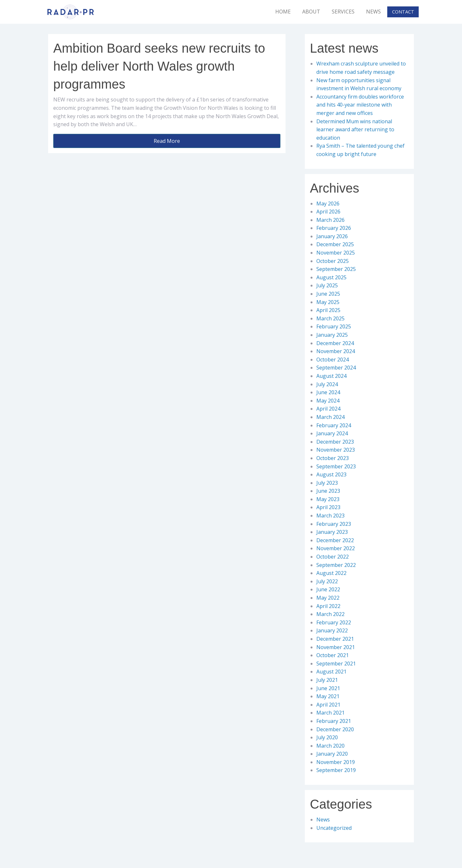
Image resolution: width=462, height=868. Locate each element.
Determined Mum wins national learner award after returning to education (355, 130)
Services (343, 12)
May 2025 (328, 302)
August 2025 (331, 277)
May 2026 (328, 204)
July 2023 (327, 483)
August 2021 (331, 672)
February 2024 (334, 425)
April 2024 (328, 409)
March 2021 (330, 713)
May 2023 (328, 499)
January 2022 (332, 630)
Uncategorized (334, 828)
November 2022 (336, 548)
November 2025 (336, 253)
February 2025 (334, 326)
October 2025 (333, 261)
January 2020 (332, 754)
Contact (403, 12)
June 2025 (328, 294)
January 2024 (332, 433)
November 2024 (336, 351)
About (311, 12)
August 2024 (331, 376)
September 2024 (336, 368)
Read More (167, 141)
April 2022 (328, 606)
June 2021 (328, 688)
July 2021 (327, 680)
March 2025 (330, 318)
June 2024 (328, 392)
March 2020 (330, 746)
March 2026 (330, 220)
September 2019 (336, 770)
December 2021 (335, 639)
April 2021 (328, 705)
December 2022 (335, 540)
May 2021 (328, 696)
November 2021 (336, 647)
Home (283, 12)
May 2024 (328, 401)
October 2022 (333, 557)
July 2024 (327, 384)
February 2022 (334, 622)
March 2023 (330, 516)
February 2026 (334, 228)
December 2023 (335, 442)
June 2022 (328, 589)
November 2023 (336, 450)
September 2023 (336, 466)
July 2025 (327, 285)
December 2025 (335, 244)
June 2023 (328, 491)
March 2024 (330, 417)
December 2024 (335, 343)
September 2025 (336, 269)
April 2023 (328, 507)
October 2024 (333, 360)
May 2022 (328, 598)
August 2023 (331, 474)
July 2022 (327, 581)
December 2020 (335, 729)
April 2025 (328, 310)
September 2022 (336, 565)
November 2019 (336, 762)
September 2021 (336, 664)
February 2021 (334, 721)
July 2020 (327, 737)
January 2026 (332, 236)
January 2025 (332, 335)
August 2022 (331, 573)
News (373, 12)
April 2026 (328, 212)
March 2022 (330, 614)
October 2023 (333, 458)
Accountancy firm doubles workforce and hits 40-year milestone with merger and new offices (360, 105)
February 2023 (334, 524)
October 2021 (333, 655)
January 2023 (332, 532)
